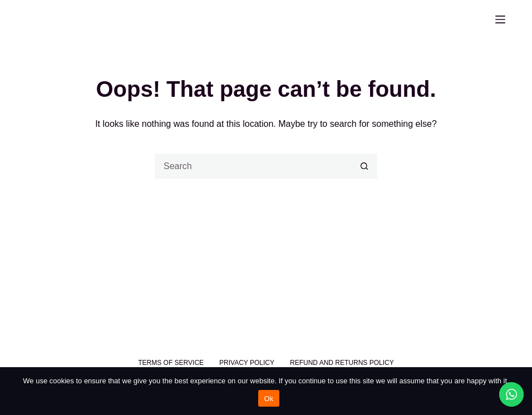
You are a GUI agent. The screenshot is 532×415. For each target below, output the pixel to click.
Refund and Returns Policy (342, 363)
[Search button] (365, 166)
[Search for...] (253, 166)
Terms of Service (171, 363)
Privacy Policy (247, 363)
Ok (269, 399)
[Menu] (500, 19)
